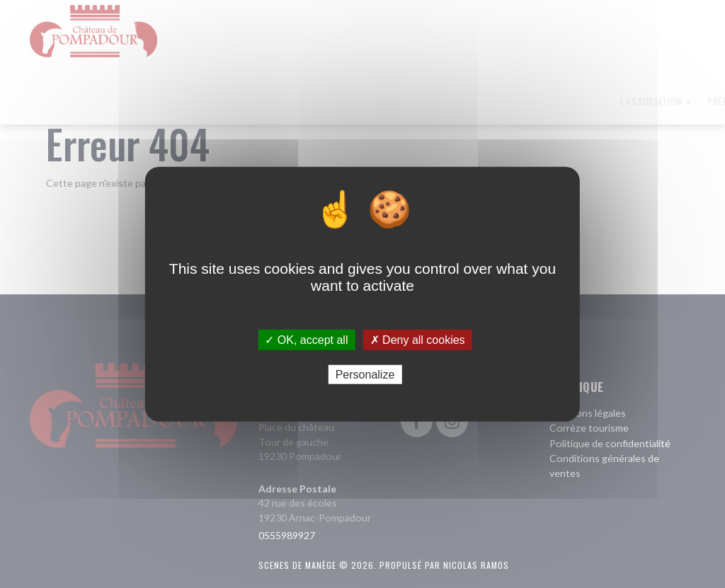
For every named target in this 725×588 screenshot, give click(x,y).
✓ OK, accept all (306, 339)
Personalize (365, 375)
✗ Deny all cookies (418, 339)
